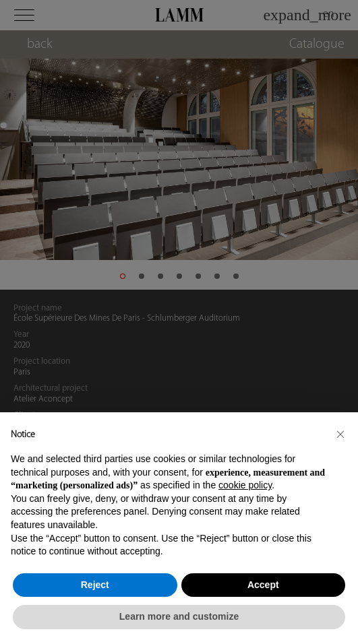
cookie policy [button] (245, 485)
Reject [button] (95, 585)
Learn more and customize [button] (179, 616)
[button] (340, 434)
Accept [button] (263, 585)
